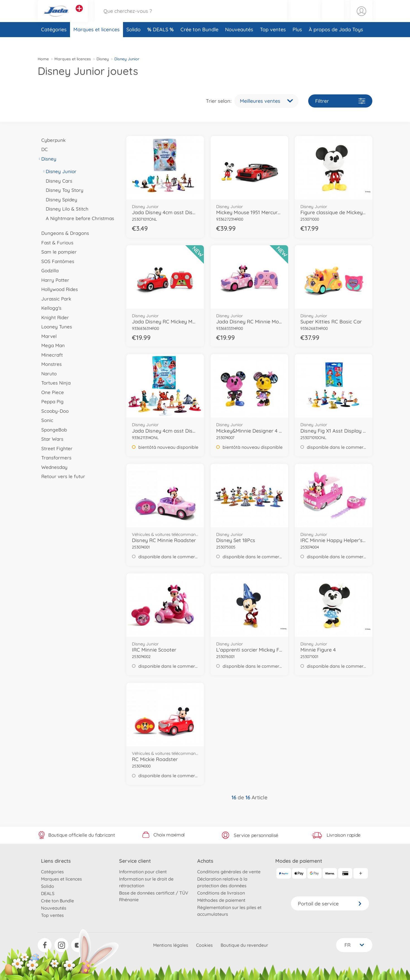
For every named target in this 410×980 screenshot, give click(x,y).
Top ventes (273, 43)
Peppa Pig (51, 401)
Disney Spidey (60, 200)
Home (43, 59)
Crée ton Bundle (199, 43)
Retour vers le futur (61, 476)
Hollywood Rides (58, 289)
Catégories (54, 43)
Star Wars (50, 439)
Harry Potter (53, 280)
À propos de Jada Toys (336, 43)
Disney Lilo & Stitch (65, 209)
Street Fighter (55, 448)
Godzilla (48, 270)
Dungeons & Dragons (63, 233)
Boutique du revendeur (244, 945)
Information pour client (143, 872)
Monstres (50, 364)
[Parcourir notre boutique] (191, 18)
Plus (297, 43)
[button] (333, 18)
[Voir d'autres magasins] (79, 15)
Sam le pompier (57, 252)
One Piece (51, 392)
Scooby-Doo (53, 411)
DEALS (161, 43)
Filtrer (340, 101)
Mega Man (51, 345)
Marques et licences (97, 43)
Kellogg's (50, 308)
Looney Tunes (55, 327)
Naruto (47, 374)
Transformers (55, 458)
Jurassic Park (54, 299)
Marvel (47, 336)
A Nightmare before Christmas (78, 218)
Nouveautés (239, 43)
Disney (103, 59)
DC (43, 149)
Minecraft (50, 355)
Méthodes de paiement (221, 900)
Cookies (204, 945)
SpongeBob (52, 430)
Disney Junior (59, 171)
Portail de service (330, 904)
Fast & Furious (56, 243)
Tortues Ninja (54, 383)
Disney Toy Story (63, 190)
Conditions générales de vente (229, 872)
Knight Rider (53, 317)
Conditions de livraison (221, 893)
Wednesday (53, 467)
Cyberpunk (52, 140)
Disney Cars (57, 181)
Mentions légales (171, 945)
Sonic (45, 420)
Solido (133, 43)
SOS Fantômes (56, 261)
